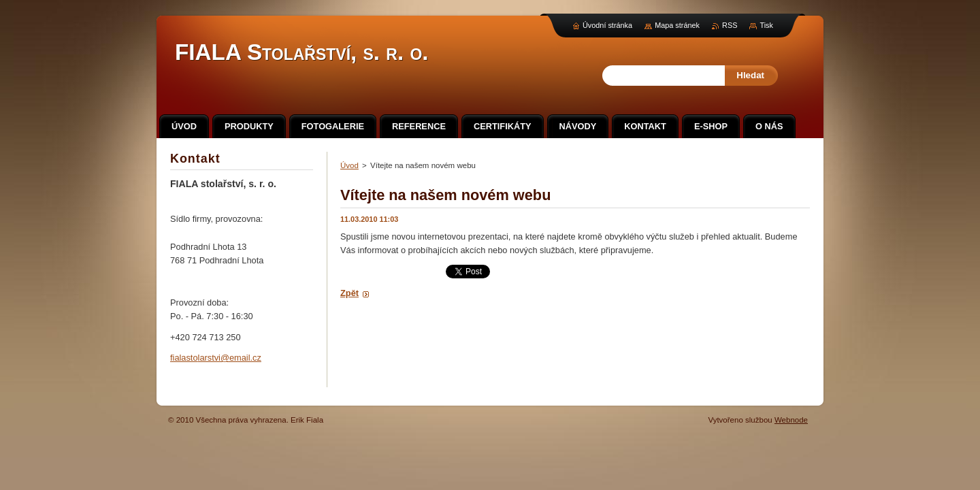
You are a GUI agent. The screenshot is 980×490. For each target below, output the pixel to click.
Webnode (791, 420)
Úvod (349, 165)
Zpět (349, 293)
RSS (730, 25)
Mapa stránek (677, 25)
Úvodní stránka (607, 25)
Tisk (766, 25)
